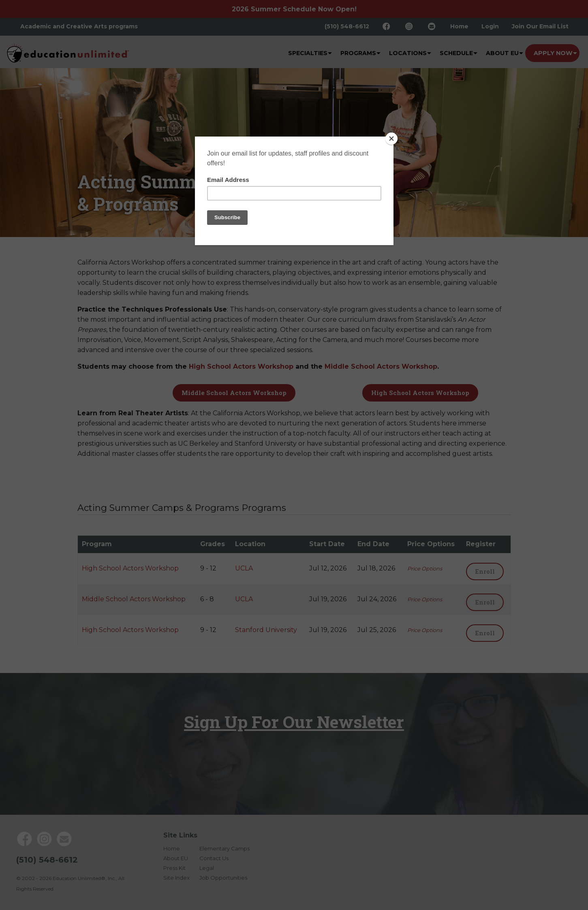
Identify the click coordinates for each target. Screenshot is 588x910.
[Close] (391, 139)
